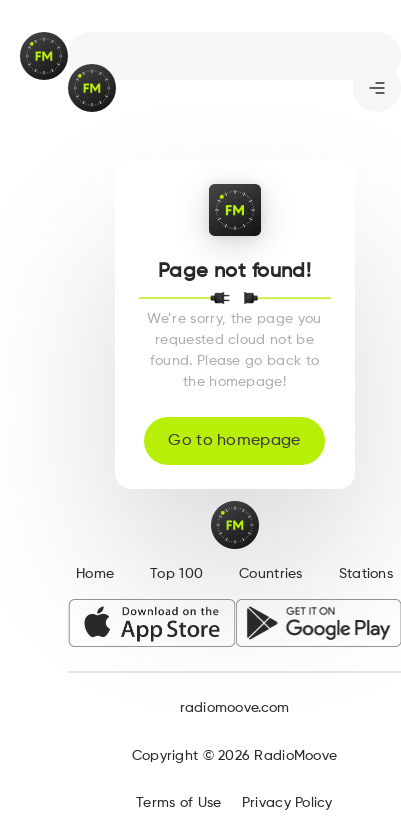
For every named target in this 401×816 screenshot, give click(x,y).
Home (95, 574)
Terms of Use (178, 803)
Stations (366, 574)
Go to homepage (234, 441)
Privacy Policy (287, 803)
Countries (271, 574)
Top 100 (176, 574)
